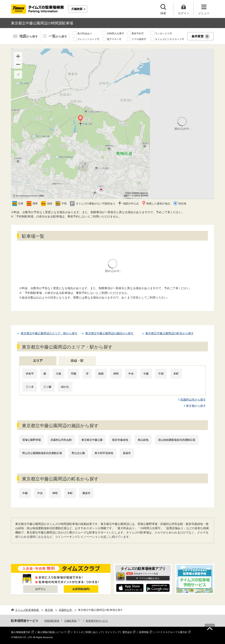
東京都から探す (196, 406)
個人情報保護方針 (21, 632)
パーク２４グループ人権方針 (171, 632)
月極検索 (77, 9)
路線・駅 (77, 361)
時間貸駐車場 (52, 621)
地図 (29, 36)
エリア (38, 361)
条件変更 (201, 36)
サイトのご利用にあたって (88, 632)
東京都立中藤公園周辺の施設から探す (109, 333)
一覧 (58, 36)
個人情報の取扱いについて (52, 632)
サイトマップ (112, 632)
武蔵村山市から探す (193, 400)
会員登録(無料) (81, 589)
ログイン (40, 589)
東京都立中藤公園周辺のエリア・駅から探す (49, 333)
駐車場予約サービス (97, 621)
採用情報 (144, 632)
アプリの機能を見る (149, 578)
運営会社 (127, 632)
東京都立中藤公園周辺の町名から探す (170, 333)
